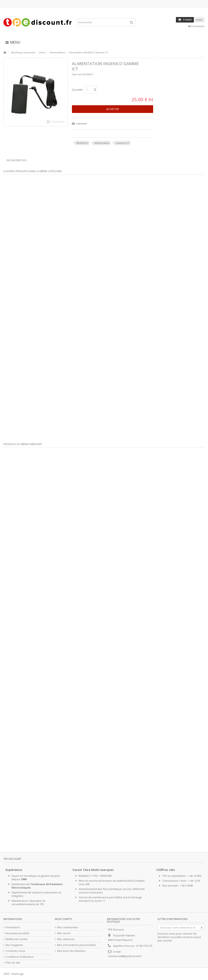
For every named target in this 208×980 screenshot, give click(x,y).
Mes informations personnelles (76, 945)
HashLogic (17, 974)
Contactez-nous (15, 951)
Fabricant (77, 74)
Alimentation (102, 143)
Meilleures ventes (17, 939)
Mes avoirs (64, 933)
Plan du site (13, 963)
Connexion (196, 26)
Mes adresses (66, 939)
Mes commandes (68, 927)
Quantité (77, 90)
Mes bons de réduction (71, 951)
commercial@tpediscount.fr (125, 956)
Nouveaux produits (18, 933)
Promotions (13, 927)
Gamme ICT (123, 143)
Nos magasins (14, 945)
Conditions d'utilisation (20, 957)
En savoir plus (17, 160)
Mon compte (63, 919)
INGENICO (82, 143)
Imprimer (82, 123)
